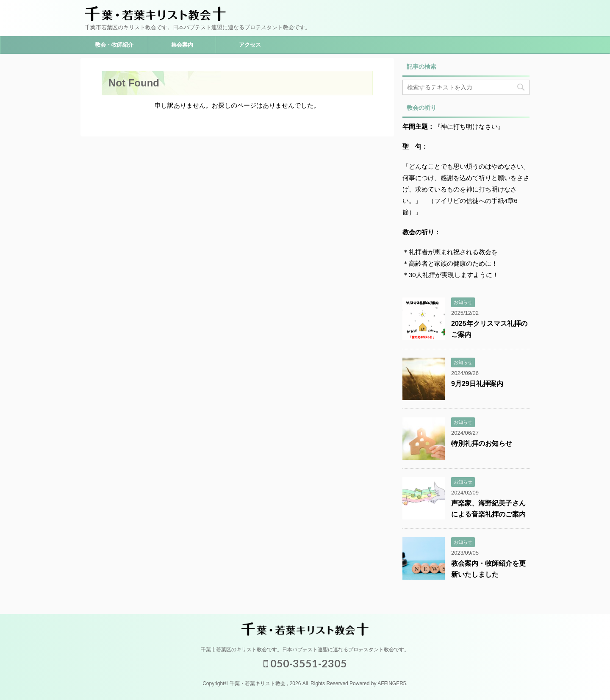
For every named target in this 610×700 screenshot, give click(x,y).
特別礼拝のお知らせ (482, 443)
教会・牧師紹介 (114, 45)
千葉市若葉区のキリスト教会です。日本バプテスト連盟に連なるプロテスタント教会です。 (305, 650)
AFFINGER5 (392, 683)
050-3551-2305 (305, 663)
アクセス (250, 45)
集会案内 (182, 45)
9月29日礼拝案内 (477, 384)
